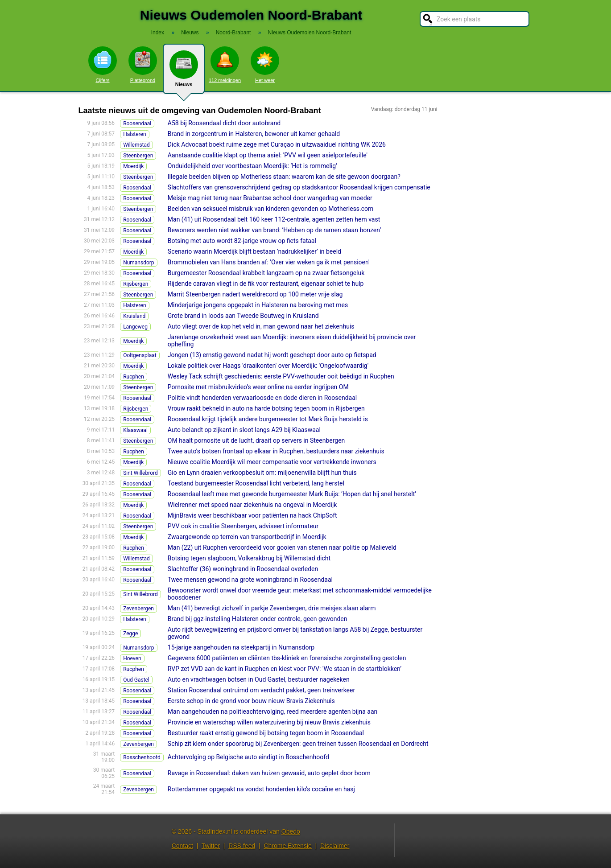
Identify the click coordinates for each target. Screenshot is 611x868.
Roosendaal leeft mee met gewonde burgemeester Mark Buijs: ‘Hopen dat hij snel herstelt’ (292, 494)
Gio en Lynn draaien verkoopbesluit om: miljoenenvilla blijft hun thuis (262, 473)
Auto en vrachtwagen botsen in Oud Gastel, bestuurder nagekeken (259, 679)
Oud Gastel (136, 680)
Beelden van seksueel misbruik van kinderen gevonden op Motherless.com (271, 209)
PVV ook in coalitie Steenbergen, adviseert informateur (243, 526)
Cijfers (103, 65)
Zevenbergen (138, 609)
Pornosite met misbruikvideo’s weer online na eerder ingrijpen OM (258, 387)
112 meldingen (225, 65)
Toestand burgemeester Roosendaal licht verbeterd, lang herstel (256, 483)
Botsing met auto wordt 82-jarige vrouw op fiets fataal (242, 241)
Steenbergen (138, 156)
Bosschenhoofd (142, 757)
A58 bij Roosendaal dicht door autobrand (224, 123)
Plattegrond (143, 65)
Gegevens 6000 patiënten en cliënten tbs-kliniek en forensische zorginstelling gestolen (287, 658)
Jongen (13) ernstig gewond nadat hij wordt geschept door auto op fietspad (272, 355)
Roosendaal (137, 123)
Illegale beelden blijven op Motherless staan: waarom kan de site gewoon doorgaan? (284, 177)
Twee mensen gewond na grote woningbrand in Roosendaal (250, 580)
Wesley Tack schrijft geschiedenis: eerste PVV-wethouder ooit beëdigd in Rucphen (281, 376)
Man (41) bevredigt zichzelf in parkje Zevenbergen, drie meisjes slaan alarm (272, 608)
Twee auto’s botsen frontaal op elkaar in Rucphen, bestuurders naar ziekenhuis (276, 451)
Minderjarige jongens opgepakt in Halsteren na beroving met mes (258, 305)
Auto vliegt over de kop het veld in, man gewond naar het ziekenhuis (261, 326)
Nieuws (184, 72)
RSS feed (242, 846)
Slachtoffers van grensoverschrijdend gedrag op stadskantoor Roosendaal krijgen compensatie (299, 187)
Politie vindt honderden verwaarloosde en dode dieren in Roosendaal (262, 398)
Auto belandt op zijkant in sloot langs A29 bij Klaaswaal (244, 430)
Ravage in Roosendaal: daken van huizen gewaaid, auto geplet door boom (269, 773)
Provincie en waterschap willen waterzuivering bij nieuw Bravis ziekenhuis (269, 722)
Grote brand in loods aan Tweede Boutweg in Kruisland (243, 316)
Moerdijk (133, 166)
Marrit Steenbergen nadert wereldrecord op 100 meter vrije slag (255, 294)
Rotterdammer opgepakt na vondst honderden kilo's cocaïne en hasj (261, 789)
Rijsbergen (136, 284)
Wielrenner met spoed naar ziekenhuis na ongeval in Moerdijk (252, 505)
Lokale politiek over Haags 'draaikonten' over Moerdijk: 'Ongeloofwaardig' (268, 366)
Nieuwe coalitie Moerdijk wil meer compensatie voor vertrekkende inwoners (272, 462)
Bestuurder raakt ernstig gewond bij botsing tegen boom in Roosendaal (266, 733)
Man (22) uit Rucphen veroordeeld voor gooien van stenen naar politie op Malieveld (282, 547)
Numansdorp (138, 263)
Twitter (211, 846)
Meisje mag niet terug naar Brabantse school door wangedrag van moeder (270, 198)
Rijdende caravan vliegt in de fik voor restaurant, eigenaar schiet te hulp (266, 284)
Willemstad (136, 145)
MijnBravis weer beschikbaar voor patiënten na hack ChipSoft (252, 515)
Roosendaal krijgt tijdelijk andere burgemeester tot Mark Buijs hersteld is (268, 419)
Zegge (130, 634)
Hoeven (132, 658)
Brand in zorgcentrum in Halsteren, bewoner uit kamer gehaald (254, 134)
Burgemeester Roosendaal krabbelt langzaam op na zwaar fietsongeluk (266, 273)
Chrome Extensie (287, 846)
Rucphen (134, 377)
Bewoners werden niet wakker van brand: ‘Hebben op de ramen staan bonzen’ (274, 230)
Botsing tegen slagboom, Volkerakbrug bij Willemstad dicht (249, 558)
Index (158, 33)
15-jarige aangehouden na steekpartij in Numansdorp (241, 647)
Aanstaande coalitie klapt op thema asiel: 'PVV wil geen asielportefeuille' (268, 155)
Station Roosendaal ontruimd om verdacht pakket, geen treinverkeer (261, 690)
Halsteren (134, 134)
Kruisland (134, 316)
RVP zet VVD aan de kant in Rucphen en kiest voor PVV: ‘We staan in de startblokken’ (285, 669)
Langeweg (135, 327)
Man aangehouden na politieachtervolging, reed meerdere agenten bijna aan (272, 712)
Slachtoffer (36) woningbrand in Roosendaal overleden (243, 569)
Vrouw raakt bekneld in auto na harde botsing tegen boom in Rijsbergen (266, 408)
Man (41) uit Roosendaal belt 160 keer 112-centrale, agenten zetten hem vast (274, 219)
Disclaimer (335, 846)
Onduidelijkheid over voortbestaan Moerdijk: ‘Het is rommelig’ (252, 166)
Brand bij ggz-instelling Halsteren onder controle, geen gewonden (258, 619)
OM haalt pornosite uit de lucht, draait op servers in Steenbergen (256, 440)
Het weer (265, 65)
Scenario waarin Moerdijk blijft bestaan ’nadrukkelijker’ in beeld (254, 251)
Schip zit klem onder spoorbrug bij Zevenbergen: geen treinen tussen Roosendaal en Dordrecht (298, 744)
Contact (182, 846)
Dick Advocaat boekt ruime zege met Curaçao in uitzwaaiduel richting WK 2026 (277, 144)
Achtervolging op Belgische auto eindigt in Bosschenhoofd (248, 757)
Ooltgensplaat (140, 355)
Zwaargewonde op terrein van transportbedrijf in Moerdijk (247, 537)
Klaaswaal (135, 430)
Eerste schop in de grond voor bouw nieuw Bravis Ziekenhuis (251, 701)
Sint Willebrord (140, 473)
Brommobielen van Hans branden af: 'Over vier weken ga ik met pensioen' (269, 262)
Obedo (291, 831)
